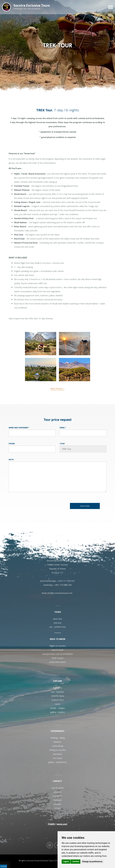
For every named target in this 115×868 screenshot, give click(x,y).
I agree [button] (66, 862)
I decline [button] (75, 862)
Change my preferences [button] (92, 862)
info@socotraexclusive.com (60, 593)
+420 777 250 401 (66, 581)
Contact (57, 781)
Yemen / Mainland (57, 824)
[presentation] (36, 506)
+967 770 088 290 (63, 585)
